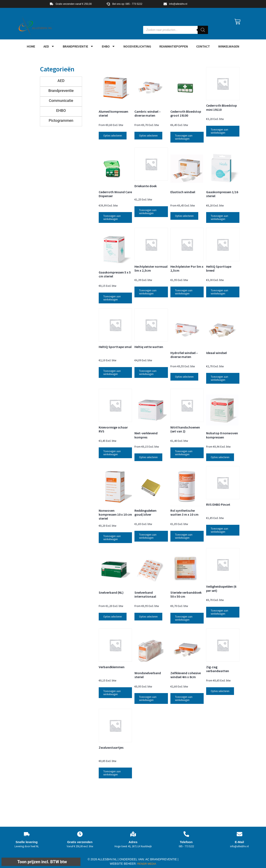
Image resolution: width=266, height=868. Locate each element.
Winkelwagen (229, 46)
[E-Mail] (240, 834)
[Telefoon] (186, 834)
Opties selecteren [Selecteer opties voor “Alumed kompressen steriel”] (113, 136)
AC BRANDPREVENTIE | (162, 859)
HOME (31, 46)
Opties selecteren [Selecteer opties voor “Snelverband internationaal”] (148, 617)
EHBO (108, 46)
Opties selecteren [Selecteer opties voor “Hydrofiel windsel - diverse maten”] (184, 377)
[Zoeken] (203, 30)
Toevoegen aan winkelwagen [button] (184, 137)
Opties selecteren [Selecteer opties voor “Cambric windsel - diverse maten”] (148, 136)
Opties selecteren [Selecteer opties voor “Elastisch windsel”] (184, 216)
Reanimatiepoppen (174, 46)
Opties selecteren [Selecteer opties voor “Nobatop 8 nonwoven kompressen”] (220, 457)
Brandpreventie (78, 46)
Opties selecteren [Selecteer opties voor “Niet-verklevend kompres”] (148, 457)
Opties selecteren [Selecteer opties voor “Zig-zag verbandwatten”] (220, 691)
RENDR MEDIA (146, 864)
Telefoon (186, 842)
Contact (203, 46)
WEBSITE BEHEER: (123, 864)
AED (49, 46)
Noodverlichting (137, 46)
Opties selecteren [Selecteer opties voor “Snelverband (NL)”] (113, 617)
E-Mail (239, 842)
